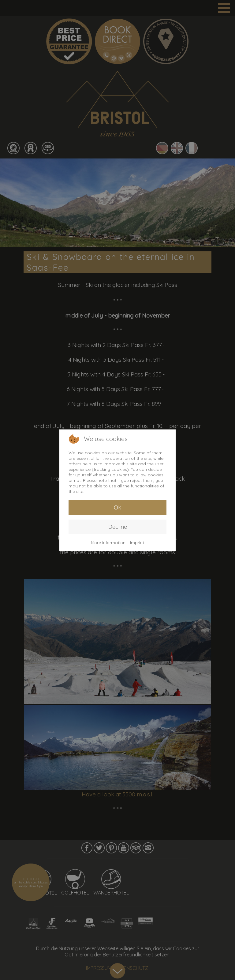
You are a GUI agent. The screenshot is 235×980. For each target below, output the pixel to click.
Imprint (137, 543)
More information (108, 543)
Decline (118, 527)
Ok (117, 507)
